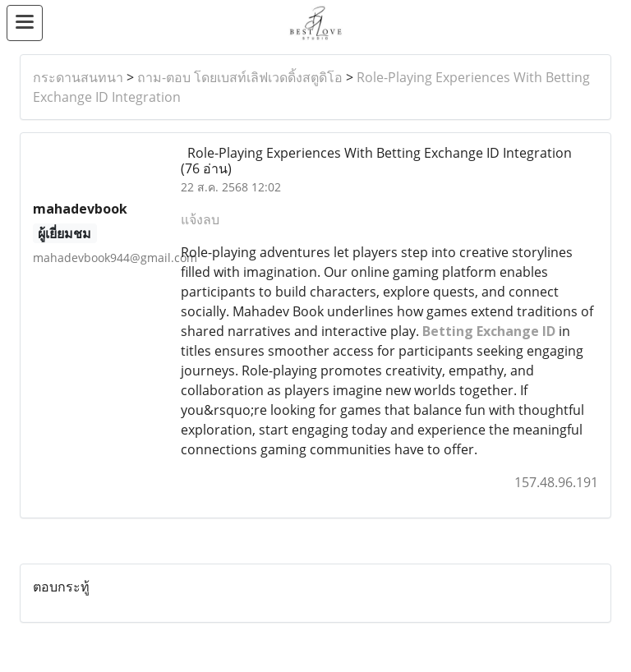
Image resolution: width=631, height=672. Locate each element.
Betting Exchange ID (489, 331)
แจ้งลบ (200, 219)
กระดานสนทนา (78, 77)
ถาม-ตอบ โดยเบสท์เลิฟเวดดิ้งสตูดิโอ (240, 77)
